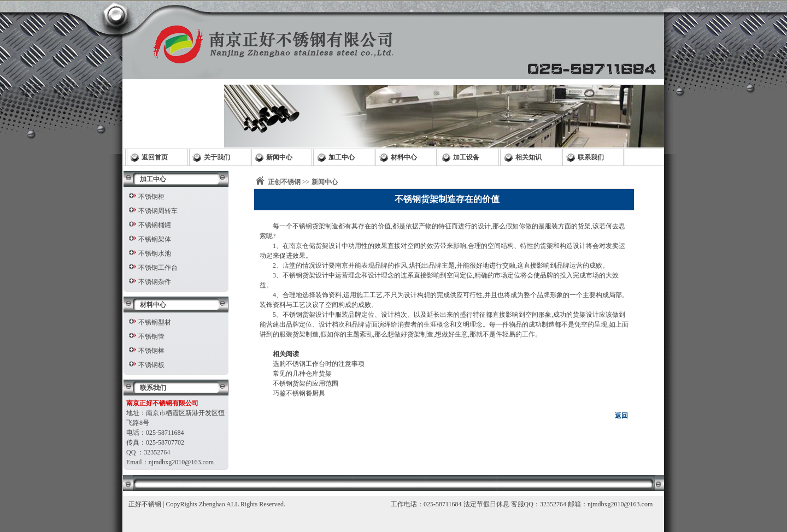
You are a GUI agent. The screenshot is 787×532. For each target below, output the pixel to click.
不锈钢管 (151, 336)
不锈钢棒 (151, 351)
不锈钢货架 (309, 226)
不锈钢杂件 (155, 282)
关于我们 (217, 157)
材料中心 (404, 157)
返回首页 (155, 157)
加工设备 (466, 157)
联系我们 (591, 157)
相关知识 (528, 157)
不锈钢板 (151, 365)
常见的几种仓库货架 (302, 374)
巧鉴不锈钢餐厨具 (299, 393)
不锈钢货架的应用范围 (306, 383)
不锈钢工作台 (158, 268)
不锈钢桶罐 (155, 225)
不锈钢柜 (151, 197)
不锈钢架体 (155, 239)
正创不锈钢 (284, 182)
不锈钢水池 (155, 253)
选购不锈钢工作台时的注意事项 (319, 364)
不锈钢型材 (155, 322)
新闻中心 (279, 157)
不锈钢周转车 (158, 211)
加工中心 (342, 157)
